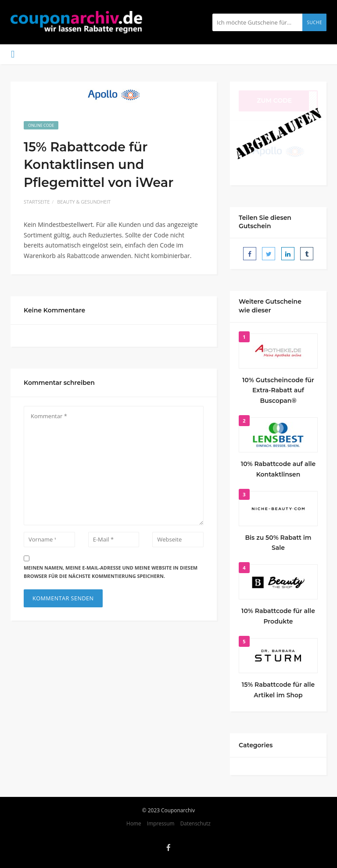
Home (134, 823)
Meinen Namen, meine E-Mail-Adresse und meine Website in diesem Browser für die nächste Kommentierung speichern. (111, 572)
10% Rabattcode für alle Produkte (278, 616)
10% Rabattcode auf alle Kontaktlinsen (278, 469)
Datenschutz (195, 823)
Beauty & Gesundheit (84, 202)
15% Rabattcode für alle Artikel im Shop (278, 690)
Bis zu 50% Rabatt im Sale (278, 543)
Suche (314, 22)
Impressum (161, 823)
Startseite (37, 202)
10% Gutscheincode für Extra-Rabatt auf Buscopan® (278, 391)
